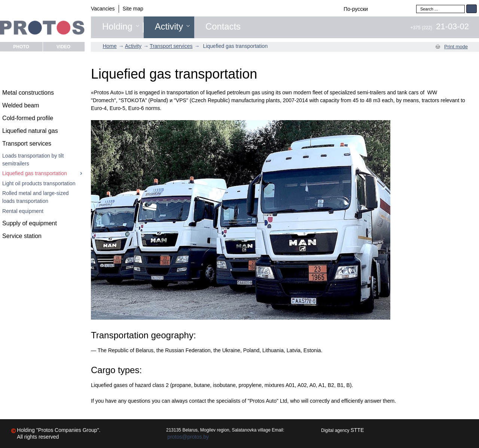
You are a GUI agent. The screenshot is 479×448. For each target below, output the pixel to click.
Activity (169, 27)
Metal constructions (28, 93)
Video (63, 47)
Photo (21, 47)
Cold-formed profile (28, 118)
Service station (22, 236)
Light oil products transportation (39, 183)
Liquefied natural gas (30, 131)
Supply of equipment (30, 223)
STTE (357, 430)
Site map (133, 9)
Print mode (456, 47)
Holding (117, 27)
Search (472, 9)
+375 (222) (440, 28)
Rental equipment (23, 211)
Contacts (223, 27)
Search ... (416, 5)
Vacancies (103, 9)
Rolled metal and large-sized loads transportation (35, 197)
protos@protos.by (188, 437)
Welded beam (21, 105)
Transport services (27, 144)
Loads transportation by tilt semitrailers (33, 160)
